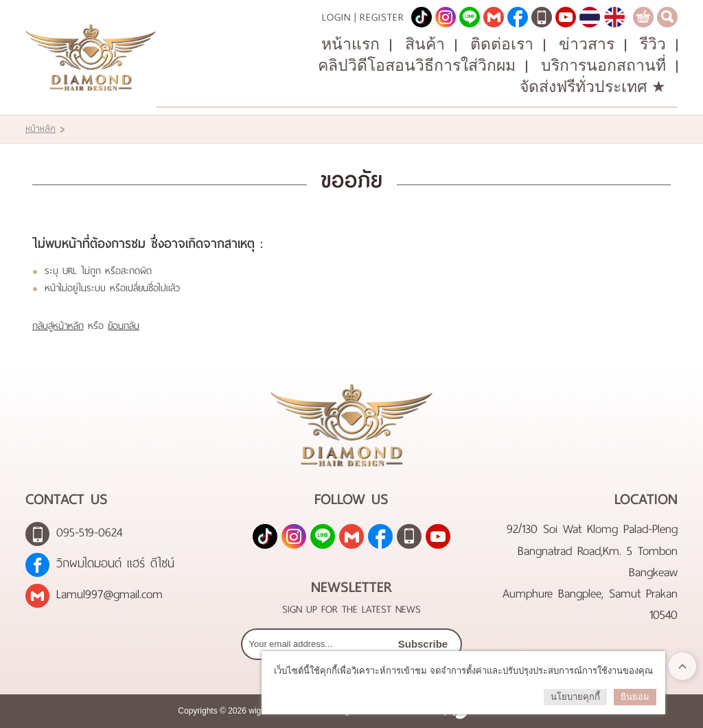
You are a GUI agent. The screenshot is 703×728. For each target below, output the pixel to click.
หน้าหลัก (41, 129)
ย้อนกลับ (124, 326)
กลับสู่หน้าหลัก (58, 326)
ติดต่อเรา (502, 44)
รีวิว (653, 44)
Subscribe (423, 644)
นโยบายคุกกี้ (575, 697)
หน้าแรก (350, 44)
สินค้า (425, 44)
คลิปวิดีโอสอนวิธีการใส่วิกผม (417, 66)
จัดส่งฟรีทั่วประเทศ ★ (593, 87)
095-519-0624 (89, 533)
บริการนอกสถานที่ (603, 66)
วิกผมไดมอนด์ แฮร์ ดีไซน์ (115, 564)
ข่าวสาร (587, 44)
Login (336, 17)
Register (382, 17)
